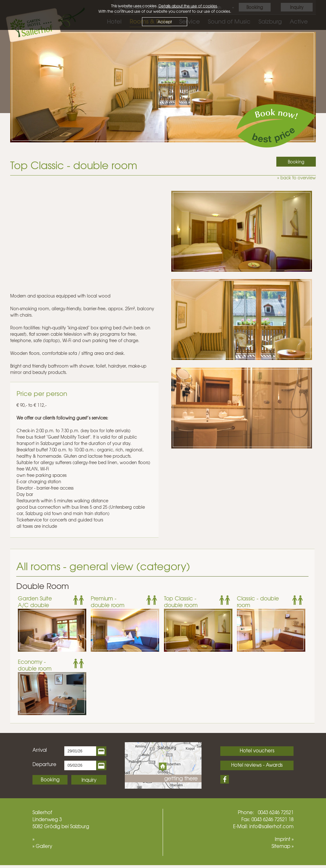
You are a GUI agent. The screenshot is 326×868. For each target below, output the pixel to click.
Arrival (40, 750)
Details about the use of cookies (188, 6)
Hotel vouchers (257, 750)
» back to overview (297, 178)
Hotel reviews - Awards (257, 765)
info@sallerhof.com (271, 826)
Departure (44, 764)
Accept (165, 22)
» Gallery (42, 846)
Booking (50, 779)
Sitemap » (283, 846)
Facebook (225, 779)
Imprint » (284, 839)
